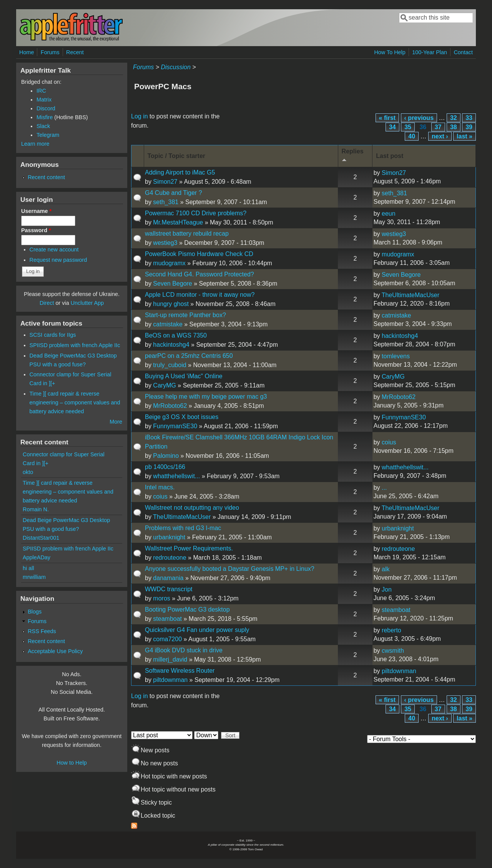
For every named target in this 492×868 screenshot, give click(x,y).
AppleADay (37, 557)
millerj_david (170, 659)
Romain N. (36, 509)
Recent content (46, 177)
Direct (47, 303)
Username (36, 211)
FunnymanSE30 (175, 426)
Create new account (54, 249)
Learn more (35, 144)
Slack (43, 126)
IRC (41, 91)
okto (28, 472)
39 (469, 127)
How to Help (71, 763)
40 (412, 136)
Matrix (44, 100)
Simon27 (165, 182)
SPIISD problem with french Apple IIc (75, 345)
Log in (140, 116)
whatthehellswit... (176, 476)
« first (387, 118)
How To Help (390, 52)
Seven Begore (172, 284)
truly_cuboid (170, 365)
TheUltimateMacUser (411, 295)
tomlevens (396, 356)
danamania (168, 578)
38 (454, 127)
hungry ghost (171, 304)
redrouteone (170, 558)
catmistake (168, 324)
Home (27, 52)
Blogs (35, 612)
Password (36, 230)
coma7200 (167, 639)
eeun (389, 214)
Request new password (58, 260)
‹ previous (419, 118)
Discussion (175, 67)
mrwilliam (34, 577)
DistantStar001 (41, 538)
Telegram (48, 135)
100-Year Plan (430, 52)
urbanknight (169, 537)
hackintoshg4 (171, 345)
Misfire (45, 117)
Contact (463, 52)
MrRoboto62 (170, 406)
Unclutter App (87, 303)
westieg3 (165, 243)
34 (392, 127)
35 (408, 127)
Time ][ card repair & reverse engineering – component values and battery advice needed (75, 402)
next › (440, 136)
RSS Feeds (42, 631)
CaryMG (165, 385)
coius (389, 442)
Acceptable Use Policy (55, 651)
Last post (390, 156)
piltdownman (170, 680)
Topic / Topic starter (177, 156)
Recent (75, 52)
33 (469, 118)
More (116, 422)
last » (465, 136)
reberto (391, 630)
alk (386, 569)
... (384, 488)
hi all (28, 568)
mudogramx (169, 263)
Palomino (166, 456)
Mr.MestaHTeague (178, 222)
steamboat (167, 619)
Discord (46, 108)
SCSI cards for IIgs (53, 335)
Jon (387, 589)
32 (454, 118)
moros (161, 598)
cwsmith (393, 651)
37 (438, 127)
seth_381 (166, 202)
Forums (50, 52)
